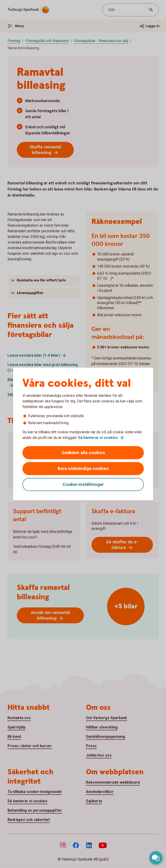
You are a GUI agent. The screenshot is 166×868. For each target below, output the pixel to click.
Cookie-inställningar (83, 484)
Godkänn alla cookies (83, 453)
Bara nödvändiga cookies (83, 468)
